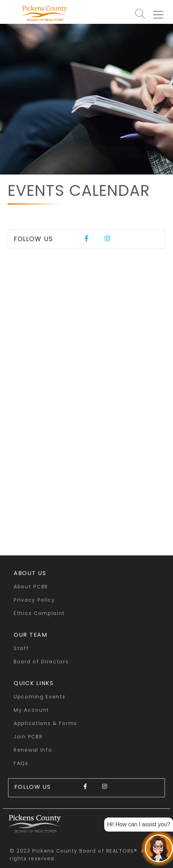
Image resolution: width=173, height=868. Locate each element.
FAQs (21, 763)
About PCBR (31, 587)
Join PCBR (28, 737)
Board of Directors (41, 662)
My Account (31, 710)
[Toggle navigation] (161, 12)
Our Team (31, 635)
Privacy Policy (34, 600)
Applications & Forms (45, 723)
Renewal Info (33, 750)
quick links (34, 683)
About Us (30, 573)
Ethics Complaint (39, 613)
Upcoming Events (40, 697)
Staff (21, 648)
